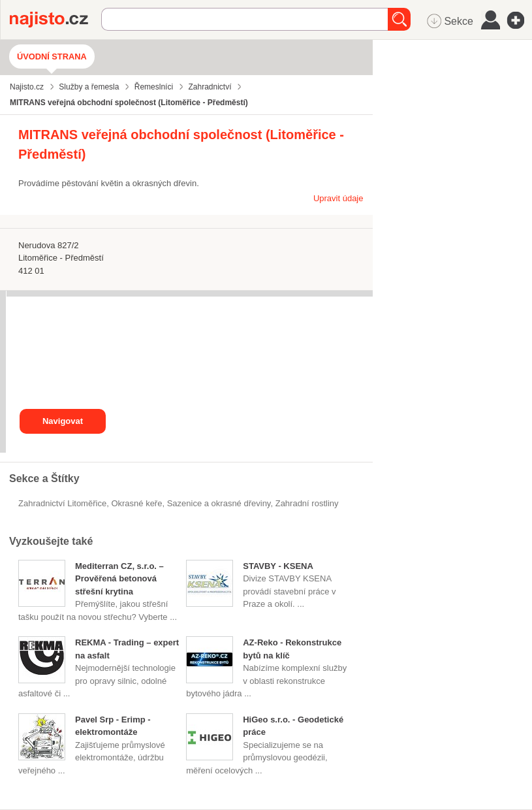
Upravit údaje (338, 198)
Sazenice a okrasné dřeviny (219, 503)
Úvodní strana (52, 57)
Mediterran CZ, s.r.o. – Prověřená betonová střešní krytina (119, 579)
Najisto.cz (55, 20)
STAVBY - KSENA (278, 566)
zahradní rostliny (307, 503)
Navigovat (63, 421)
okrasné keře (136, 503)
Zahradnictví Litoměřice (62, 503)
